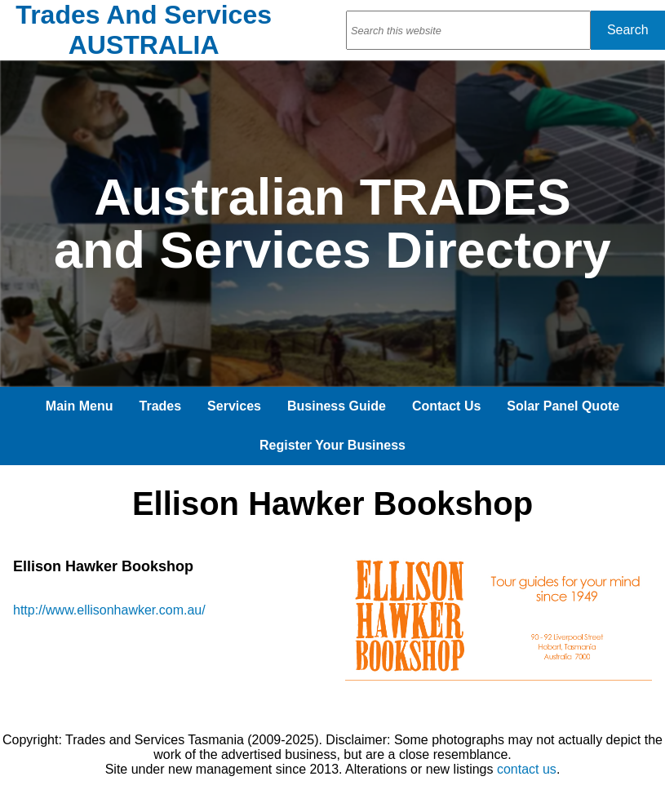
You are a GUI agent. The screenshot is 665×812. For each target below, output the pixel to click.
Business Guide (337, 406)
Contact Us (446, 406)
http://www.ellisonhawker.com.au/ (109, 610)
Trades (161, 406)
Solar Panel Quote (563, 406)
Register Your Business (332, 445)
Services (234, 406)
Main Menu (80, 406)
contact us (527, 769)
